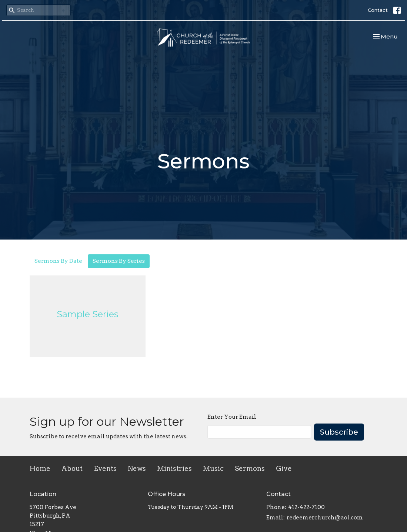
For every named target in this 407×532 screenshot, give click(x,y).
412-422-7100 (306, 507)
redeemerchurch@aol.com (325, 518)
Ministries (174, 469)
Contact (378, 10)
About (72, 469)
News (137, 469)
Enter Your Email (232, 417)
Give (284, 469)
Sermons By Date (58, 261)
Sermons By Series (119, 261)
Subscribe (339, 432)
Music (213, 469)
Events (105, 469)
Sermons (250, 469)
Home (40, 469)
